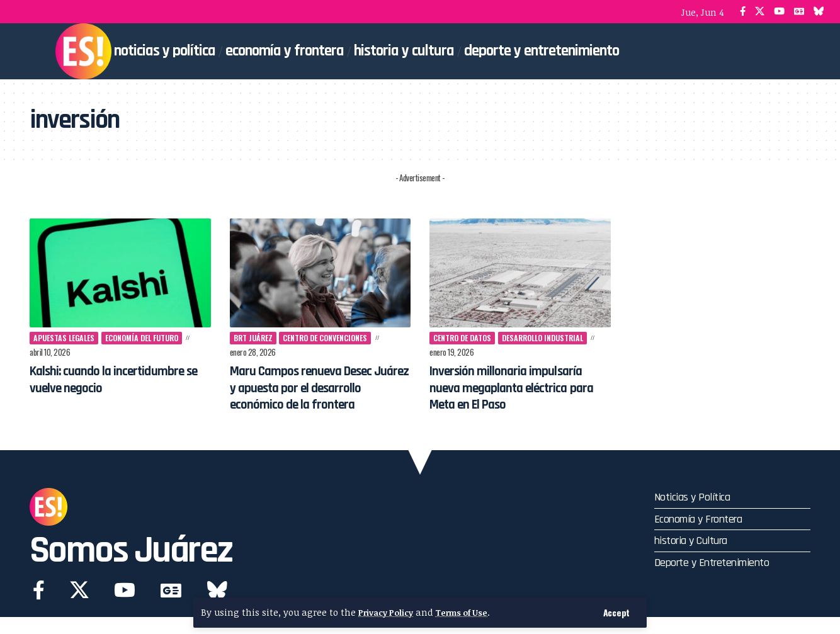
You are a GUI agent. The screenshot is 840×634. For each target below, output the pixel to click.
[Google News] (799, 12)
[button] (616, 612)
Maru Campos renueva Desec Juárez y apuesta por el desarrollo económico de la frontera (314, 396)
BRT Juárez (255, 338)
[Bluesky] (819, 12)
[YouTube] (779, 12)
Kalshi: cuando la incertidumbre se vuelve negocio (119, 380)
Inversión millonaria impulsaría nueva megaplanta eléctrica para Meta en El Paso (518, 399)
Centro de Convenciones (334, 338)
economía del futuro (153, 338)
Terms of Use (472, 612)
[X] (760, 12)
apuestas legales (68, 338)
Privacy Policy (389, 612)
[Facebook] (743, 12)
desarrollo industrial (553, 338)
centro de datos (466, 338)
